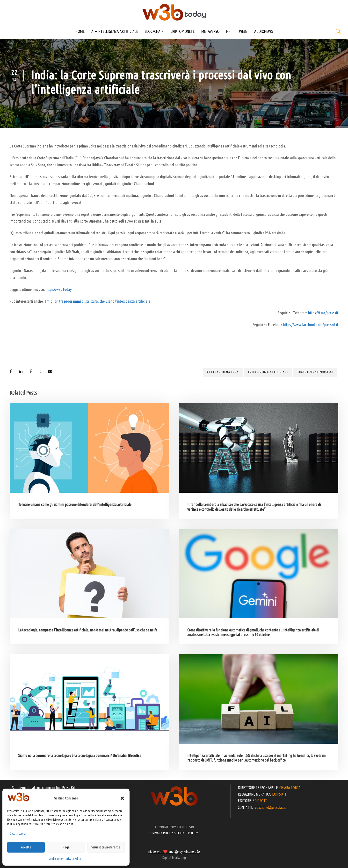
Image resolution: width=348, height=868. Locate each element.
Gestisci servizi (18, 834)
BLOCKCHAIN (154, 31)
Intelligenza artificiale (268, 372)
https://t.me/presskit (323, 313)
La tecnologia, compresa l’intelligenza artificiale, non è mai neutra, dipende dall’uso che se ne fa (88, 630)
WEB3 (243, 31)
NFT (229, 31)
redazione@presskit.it (270, 807)
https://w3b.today (59, 289)
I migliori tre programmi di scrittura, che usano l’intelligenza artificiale (98, 301)
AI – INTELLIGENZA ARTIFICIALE (115, 31)
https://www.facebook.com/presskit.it (311, 325)
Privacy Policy (73, 859)
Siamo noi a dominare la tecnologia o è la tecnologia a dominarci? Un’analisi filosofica (80, 756)
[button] (122, 798)
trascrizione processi (315, 372)
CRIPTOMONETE (182, 31)
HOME (80, 31)
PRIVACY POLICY (162, 833)
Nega (66, 847)
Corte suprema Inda (223, 372)
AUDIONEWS (264, 31)
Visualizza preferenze (106, 847)
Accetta (26, 847)
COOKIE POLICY (187, 833)
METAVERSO (210, 31)
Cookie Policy (56, 859)
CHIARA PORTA (290, 788)
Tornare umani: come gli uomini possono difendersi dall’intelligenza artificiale (75, 504)
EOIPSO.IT (279, 794)
